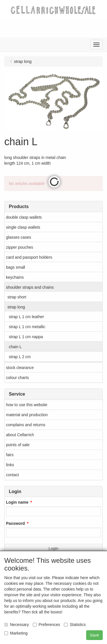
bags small (16, 267)
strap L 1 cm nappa (26, 337)
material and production (27, 415)
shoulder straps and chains (30, 287)
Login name (17, 502)
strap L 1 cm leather (26, 317)
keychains (15, 277)
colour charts (17, 378)
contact (12, 475)
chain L (15, 347)
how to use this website (27, 405)
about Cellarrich (20, 435)
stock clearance (20, 368)
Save (94, 635)
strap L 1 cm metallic (27, 327)
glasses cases (19, 237)
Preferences (46, 625)
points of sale (18, 445)
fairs (10, 455)
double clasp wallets (24, 217)
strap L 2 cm (20, 357)
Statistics (75, 625)
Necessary (17, 625)
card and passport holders (29, 257)
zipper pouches (20, 247)
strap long (16, 307)
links (10, 465)
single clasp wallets (23, 227)
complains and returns (26, 425)
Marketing (16, 633)
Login (53, 549)
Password (15, 523)
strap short (17, 297)
